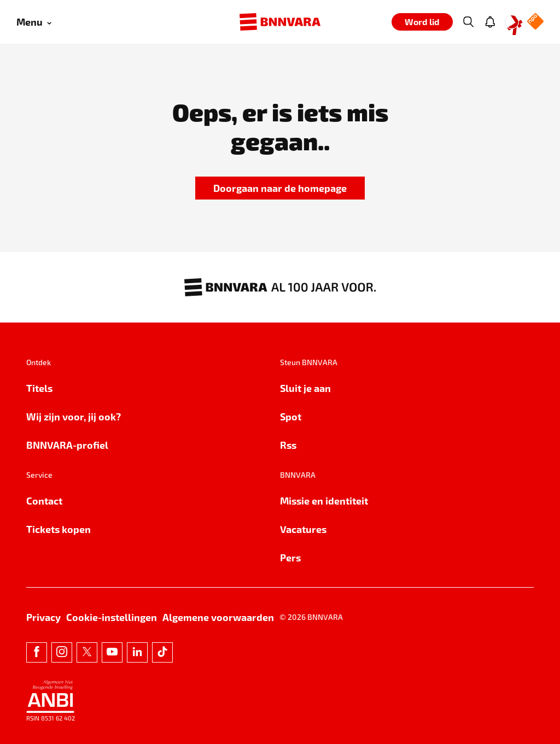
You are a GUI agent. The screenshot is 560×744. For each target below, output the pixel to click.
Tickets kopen (59, 529)
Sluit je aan (305, 388)
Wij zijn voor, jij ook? (74, 416)
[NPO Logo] (535, 22)
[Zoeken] (468, 22)
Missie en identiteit (324, 500)
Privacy (43, 617)
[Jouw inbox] (490, 22)
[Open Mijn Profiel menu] (512, 22)
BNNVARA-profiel (67, 445)
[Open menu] (34, 22)
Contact (44, 500)
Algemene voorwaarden (218, 617)
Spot (291, 416)
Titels (39, 388)
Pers (290, 557)
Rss (288, 445)
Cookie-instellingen (112, 617)
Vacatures (303, 529)
